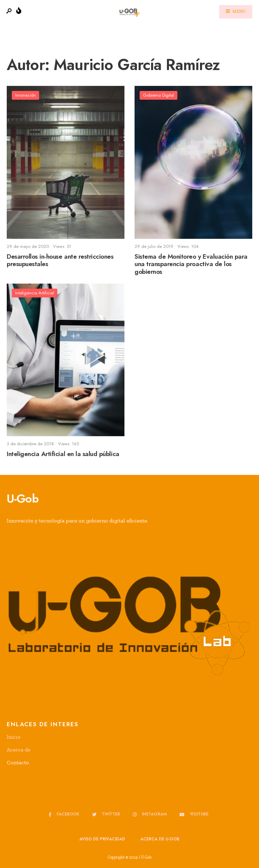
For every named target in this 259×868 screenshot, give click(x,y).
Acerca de (19, 750)
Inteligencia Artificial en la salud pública (63, 454)
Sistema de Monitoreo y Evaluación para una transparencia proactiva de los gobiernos (191, 264)
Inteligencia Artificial (35, 293)
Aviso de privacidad (102, 839)
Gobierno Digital (159, 95)
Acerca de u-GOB (160, 839)
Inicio (14, 737)
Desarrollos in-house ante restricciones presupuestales (60, 260)
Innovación (25, 95)
